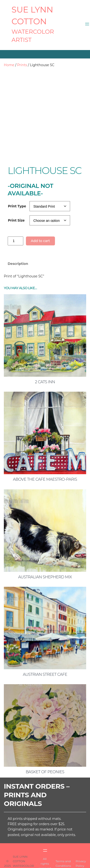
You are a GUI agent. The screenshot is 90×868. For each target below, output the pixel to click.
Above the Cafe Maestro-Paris (45, 460)
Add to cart (40, 221)
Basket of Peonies (45, 752)
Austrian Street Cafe (45, 655)
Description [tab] (18, 244)
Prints (22, 65)
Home (9, 65)
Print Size (16, 201)
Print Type (17, 186)
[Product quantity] (15, 221)
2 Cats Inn (45, 362)
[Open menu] (87, 24)
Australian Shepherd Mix (45, 557)
